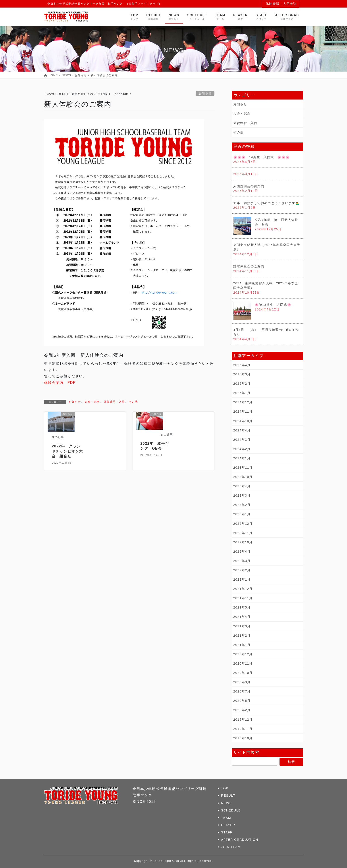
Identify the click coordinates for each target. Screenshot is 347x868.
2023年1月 (242, 514)
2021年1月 (242, 645)
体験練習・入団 (114, 402)
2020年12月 (243, 654)
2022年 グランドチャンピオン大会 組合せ (67, 451)
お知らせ (205, 93)
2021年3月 (242, 626)
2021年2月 (242, 636)
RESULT (228, 796)
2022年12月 (243, 524)
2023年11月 (243, 468)
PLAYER (228, 825)
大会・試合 (92, 402)
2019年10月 (243, 738)
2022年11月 (243, 533)
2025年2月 (242, 384)
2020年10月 (243, 673)
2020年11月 (243, 663)
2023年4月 (242, 486)
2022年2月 (242, 570)
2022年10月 (243, 542)
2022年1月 (242, 579)
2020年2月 (242, 710)
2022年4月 (242, 552)
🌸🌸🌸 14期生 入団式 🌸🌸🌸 (261, 157)
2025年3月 (242, 374)
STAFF (227, 832)
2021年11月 (243, 598)
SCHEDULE (231, 810)
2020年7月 (242, 691)
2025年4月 (242, 365)
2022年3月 (242, 561)
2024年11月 (243, 412)
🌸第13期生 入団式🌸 (273, 305)
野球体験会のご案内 (249, 266)
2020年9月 (242, 682)
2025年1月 (242, 393)
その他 (133, 402)
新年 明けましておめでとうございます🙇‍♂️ (266, 203)
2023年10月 (243, 477)
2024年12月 (243, 402)
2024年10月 (243, 421)
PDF (69, 383)
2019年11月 (243, 729)
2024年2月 (242, 449)
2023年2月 (242, 505)
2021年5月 (242, 607)
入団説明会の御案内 (249, 186)
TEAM (226, 818)
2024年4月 (242, 430)
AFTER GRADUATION (240, 840)
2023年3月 (242, 495)
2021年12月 (243, 589)
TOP (225, 788)
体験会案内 (54, 383)
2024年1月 (242, 458)
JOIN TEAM (231, 847)
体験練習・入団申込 (281, 4)
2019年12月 (243, 720)
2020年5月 (242, 701)
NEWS (226, 803)
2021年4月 (242, 617)
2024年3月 (242, 440)
